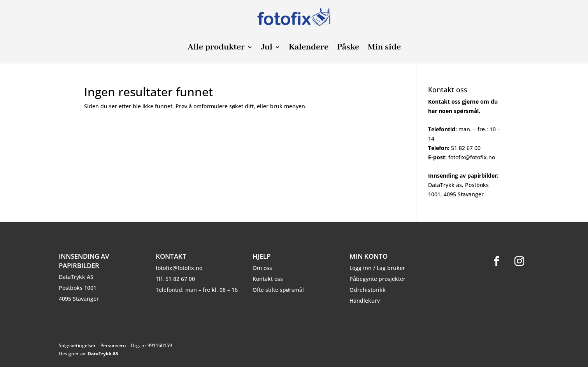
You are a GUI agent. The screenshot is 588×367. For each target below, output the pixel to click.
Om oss (262, 268)
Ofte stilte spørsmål (278, 290)
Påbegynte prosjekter (377, 279)
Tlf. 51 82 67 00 (175, 279)
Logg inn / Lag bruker (377, 268)
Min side (384, 49)
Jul (267, 49)
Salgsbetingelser (77, 345)
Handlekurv (365, 301)
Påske (348, 49)
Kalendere (309, 49)
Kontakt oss (268, 279)
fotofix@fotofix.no (179, 268)
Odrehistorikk (368, 290)
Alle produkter (216, 49)
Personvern (113, 345)
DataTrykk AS (103, 354)
